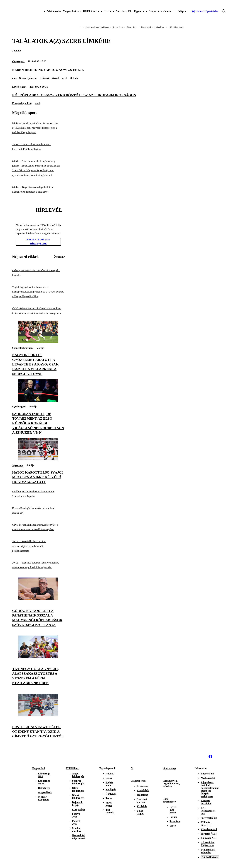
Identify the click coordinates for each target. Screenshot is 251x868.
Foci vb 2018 (76, 815)
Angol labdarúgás (78, 775)
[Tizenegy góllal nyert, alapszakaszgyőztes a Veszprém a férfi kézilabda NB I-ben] (38, 657)
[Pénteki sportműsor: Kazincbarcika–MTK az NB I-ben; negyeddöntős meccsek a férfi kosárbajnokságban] (38, 128)
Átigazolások (45, 792)
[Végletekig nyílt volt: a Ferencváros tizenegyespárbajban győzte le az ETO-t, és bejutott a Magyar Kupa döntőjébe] (38, 292)
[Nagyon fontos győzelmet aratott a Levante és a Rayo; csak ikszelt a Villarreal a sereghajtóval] (38, 342)
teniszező (45, 78)
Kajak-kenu (109, 784)
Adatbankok (53, 11)
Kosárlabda (143, 790)
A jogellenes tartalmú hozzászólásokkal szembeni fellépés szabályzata (210, 789)
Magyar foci (38, 768)
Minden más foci (76, 830)
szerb (64, 78)
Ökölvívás (111, 794)
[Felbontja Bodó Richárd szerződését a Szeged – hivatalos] (38, 273)
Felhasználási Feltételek (208, 851)
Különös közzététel (206, 824)
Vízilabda (142, 806)
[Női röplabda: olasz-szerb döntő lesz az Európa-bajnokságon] (125, 95)
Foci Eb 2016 (76, 822)
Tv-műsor (175, 821)
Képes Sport (132, 27)
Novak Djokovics (28, 78)
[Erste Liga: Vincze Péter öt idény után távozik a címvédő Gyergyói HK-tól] (38, 715)
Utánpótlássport (176, 27)
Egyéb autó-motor (173, 810)
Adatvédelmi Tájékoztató (208, 844)
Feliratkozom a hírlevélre (38, 242)
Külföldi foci (73, 768)
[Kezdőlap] (31, 11)
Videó (173, 826)
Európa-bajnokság (22, 103)
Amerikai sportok (142, 801)
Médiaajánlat (208, 778)
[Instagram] (204, 757)
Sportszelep (170, 768)
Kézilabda (142, 786)
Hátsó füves (160, 27)
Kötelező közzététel (206, 802)
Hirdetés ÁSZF (209, 834)
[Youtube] (217, 757)
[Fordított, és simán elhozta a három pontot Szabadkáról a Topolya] (38, 494)
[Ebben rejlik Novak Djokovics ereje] (125, 70)
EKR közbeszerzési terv (208, 811)
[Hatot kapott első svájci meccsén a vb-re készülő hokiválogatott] (38, 460)
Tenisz (109, 798)
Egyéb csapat (19, 87)
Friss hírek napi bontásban (97, 27)
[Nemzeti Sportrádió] (205, 11)
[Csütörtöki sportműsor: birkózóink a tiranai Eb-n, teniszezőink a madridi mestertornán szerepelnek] (38, 311)
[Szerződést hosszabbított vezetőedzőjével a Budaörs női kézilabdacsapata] (38, 546)
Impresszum (207, 774)
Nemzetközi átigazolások (79, 837)
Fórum (173, 817)
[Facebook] (210, 757)
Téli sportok (110, 811)
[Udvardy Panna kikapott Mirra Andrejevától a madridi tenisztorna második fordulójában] (38, 527)
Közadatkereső (209, 829)
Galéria (167, 11)
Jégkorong (18, 465)
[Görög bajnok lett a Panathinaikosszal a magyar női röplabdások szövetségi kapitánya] (38, 599)
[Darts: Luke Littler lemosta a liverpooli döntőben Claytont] (38, 147)
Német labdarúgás (78, 797)
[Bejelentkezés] (182, 11)
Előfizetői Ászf (209, 838)
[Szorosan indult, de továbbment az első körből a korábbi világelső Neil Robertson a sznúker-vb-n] (38, 401)
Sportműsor (118, 27)
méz (14, 78)
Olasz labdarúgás (78, 789)
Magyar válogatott (43, 798)
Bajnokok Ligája (77, 804)
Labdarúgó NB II (44, 782)
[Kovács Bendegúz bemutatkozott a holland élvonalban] (38, 511)
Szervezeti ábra (209, 818)
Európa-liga (79, 809)
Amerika (120, 11)
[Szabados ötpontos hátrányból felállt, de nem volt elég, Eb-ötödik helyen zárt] (38, 565)
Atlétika (110, 774)
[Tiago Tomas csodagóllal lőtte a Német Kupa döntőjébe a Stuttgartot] (38, 190)
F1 (130, 11)
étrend (56, 78)
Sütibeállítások (210, 857)
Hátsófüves (44, 788)
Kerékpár (111, 789)
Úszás (109, 778)
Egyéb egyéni (19, 407)
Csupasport (146, 27)
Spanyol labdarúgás (23, 348)
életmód (74, 78)
